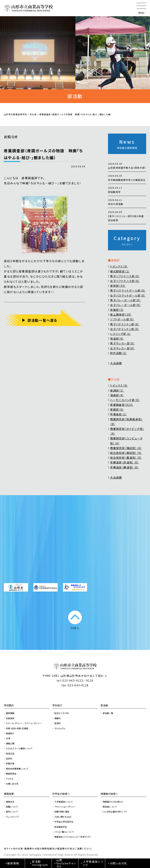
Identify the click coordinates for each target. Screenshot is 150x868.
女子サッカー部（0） (122, 348)
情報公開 (10, 743)
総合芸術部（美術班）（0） (126, 453)
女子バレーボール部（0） (125, 305)
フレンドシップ (12, 817)
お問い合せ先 (12, 784)
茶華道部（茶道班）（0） (125, 462)
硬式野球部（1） (120, 271)
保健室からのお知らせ (113, 802)
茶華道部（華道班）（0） (125, 467)
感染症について (110, 807)
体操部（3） (117, 310)
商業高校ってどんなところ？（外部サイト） (73, 837)
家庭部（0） (117, 409)
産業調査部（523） (122, 405)
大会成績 (116, 363)
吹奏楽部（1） (119, 414)
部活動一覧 (108, 713)
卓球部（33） (118, 286)
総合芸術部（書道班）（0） (126, 458)
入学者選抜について (64, 802)
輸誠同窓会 (11, 774)
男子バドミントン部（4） (125, 324)
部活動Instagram (40, 863)
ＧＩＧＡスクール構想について (19, 748)
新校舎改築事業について (17, 769)
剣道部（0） (117, 338)
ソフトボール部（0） (122, 319)
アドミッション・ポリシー (65, 807)
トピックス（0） (119, 266)
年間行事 (10, 763)
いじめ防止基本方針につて (115, 812)
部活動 (104, 705)
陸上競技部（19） (121, 314)
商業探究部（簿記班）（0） (126, 448)
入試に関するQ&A (63, 817)
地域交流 (10, 754)
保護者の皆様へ (109, 794)
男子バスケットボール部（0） (128, 290)
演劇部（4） (117, 395)
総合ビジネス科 (62, 713)
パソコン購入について (64, 832)
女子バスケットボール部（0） (128, 295)
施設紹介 (10, 733)
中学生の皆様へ (61, 794)
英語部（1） (117, 390)
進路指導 (9, 794)
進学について (12, 812)
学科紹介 (57, 705)
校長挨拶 (10, 718)
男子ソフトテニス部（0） (125, 276)
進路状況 (10, 802)
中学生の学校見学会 (64, 822)
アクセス (10, 779)
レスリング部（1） (121, 334)
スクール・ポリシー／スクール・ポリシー (24, 723)
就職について (12, 807)
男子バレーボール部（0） (125, 300)
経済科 (58, 723)
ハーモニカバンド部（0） (125, 400)
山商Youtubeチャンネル (66, 863)
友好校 (9, 758)
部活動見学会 (61, 827)
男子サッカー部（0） (122, 343)
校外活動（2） (119, 353)
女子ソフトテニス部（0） (125, 281)
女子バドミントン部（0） (125, 329)
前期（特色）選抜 (62, 812)
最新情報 (10, 713)
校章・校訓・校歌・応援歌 (17, 728)
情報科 (58, 718)
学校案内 (9, 705)
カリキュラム (60, 728)
